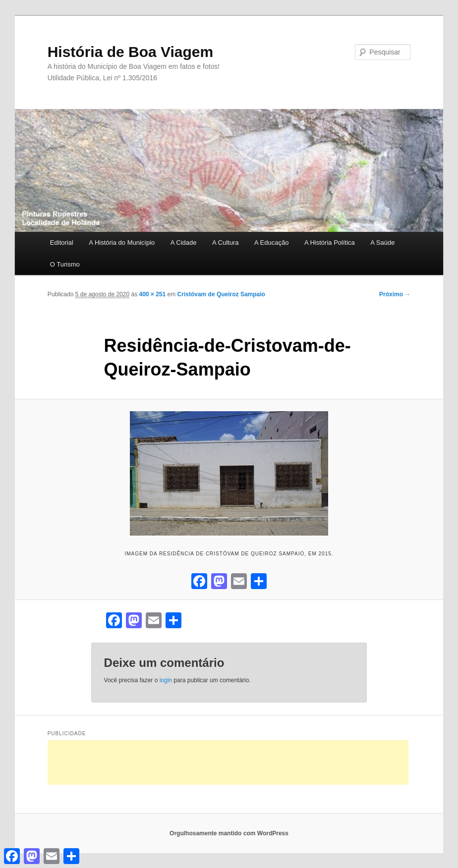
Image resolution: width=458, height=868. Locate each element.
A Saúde (382, 243)
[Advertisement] (228, 762)
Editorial (62, 243)
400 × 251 (152, 294)
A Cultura (225, 243)
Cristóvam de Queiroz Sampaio (221, 294)
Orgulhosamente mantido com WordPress (229, 833)
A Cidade (184, 243)
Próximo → (395, 294)
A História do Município (122, 243)
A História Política (330, 243)
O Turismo (65, 264)
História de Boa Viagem (131, 52)
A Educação (271, 243)
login (166, 680)
